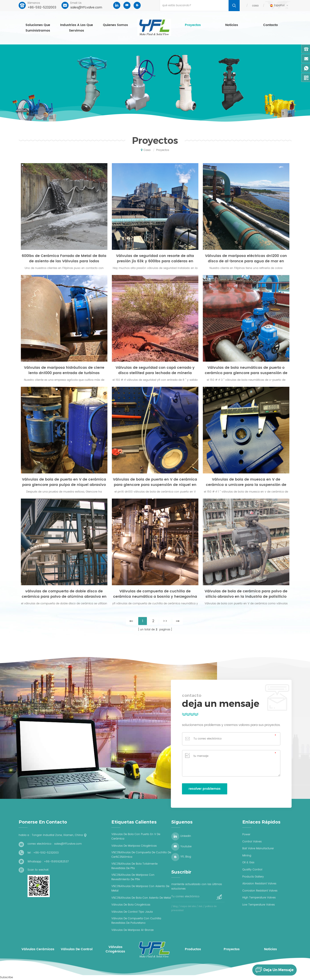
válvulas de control (77, 949)
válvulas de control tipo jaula (132, 912)
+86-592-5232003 (42, 7)
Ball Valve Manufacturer (258, 849)
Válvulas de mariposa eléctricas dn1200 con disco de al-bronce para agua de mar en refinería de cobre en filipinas (246, 259)
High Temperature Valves (259, 898)
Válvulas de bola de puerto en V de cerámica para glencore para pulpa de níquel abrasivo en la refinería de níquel (64, 482)
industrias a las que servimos (77, 28)
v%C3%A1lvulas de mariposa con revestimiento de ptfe (133, 877)
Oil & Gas (248, 863)
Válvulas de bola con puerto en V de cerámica (136, 837)
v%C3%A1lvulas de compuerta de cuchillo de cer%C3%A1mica (141, 855)
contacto (271, 25)
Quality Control (252, 870)
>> (165, 621)
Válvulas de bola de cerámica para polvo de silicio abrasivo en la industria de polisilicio (246, 594)
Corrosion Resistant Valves (260, 891)
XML (200, 906)
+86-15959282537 (56, 862)
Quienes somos (116, 25)
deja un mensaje (273, 970)
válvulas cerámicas (38, 949)
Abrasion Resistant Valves (259, 884)
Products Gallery (253, 877)
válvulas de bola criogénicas (131, 905)
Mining (247, 856)
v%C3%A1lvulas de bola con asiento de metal (141, 898)
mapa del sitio (188, 906)
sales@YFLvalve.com (86, 7)
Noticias (232, 25)
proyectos (193, 25)
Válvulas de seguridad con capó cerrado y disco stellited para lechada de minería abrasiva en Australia (155, 370)
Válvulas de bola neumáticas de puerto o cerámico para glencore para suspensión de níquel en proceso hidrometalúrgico (246, 370)
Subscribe (6, 977)
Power (246, 835)
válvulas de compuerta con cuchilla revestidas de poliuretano (136, 921)
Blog (175, 906)
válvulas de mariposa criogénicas (134, 846)
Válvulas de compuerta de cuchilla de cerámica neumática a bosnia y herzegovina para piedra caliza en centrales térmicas (155, 594)
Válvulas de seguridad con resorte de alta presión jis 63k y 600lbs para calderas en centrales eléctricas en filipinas (155, 259)
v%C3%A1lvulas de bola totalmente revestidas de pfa (134, 866)
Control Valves (252, 842)
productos (193, 949)
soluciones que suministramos (38, 28)
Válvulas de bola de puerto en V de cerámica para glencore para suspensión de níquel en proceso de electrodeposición (155, 482)
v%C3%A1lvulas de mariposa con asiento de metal (140, 889)
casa (255, 6)
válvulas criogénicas (115, 949)
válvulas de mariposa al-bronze (132, 930)
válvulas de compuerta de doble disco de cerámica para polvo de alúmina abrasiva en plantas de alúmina (64, 594)
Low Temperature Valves (259, 905)
